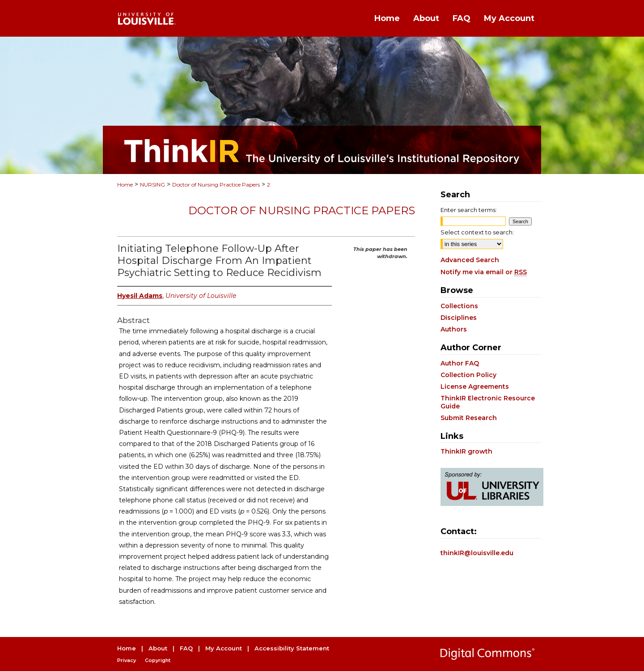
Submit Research (469, 418)
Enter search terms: (469, 210)
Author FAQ (460, 363)
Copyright (158, 660)
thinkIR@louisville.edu (477, 553)
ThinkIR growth (466, 451)
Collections (459, 306)
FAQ (186, 648)
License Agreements (475, 386)
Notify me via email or (484, 272)
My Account (224, 648)
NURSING (153, 185)
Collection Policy (468, 375)
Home (125, 185)
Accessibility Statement (292, 648)
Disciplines (459, 318)
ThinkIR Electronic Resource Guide (488, 402)
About (158, 648)
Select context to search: (477, 232)
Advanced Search (470, 260)
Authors (454, 329)
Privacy (127, 660)
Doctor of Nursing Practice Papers (216, 185)
